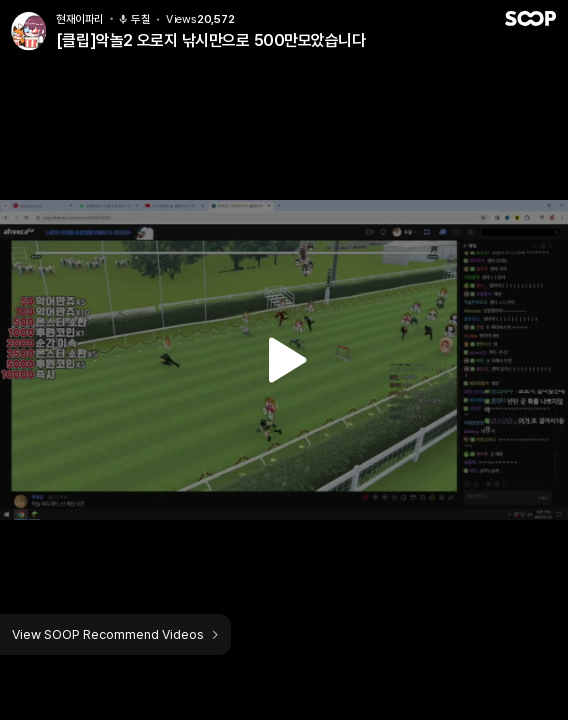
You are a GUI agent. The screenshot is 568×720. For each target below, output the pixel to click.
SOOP (530, 18)
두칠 (134, 19)
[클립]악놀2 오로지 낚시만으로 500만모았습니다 (211, 40)
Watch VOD (284, 360)
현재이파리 (80, 19)
